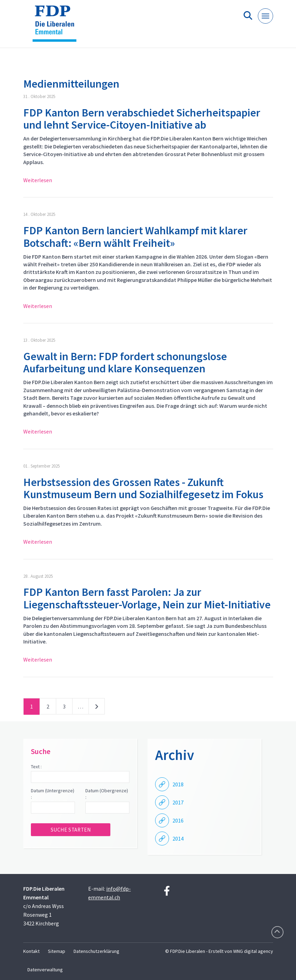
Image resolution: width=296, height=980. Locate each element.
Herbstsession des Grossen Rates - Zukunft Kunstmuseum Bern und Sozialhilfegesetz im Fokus (143, 488)
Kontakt (31, 951)
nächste (97, 708)
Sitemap (57, 951)
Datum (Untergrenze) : (53, 794)
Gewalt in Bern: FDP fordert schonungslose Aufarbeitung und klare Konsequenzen (125, 362)
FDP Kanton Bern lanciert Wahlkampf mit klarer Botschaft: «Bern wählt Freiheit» (135, 237)
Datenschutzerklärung (96, 951)
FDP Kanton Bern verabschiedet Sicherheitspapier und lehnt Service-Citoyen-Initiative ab (142, 119)
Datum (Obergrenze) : (107, 794)
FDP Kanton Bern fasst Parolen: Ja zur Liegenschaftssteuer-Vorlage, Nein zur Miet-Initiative (147, 598)
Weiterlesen (38, 180)
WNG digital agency (253, 951)
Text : (36, 767)
